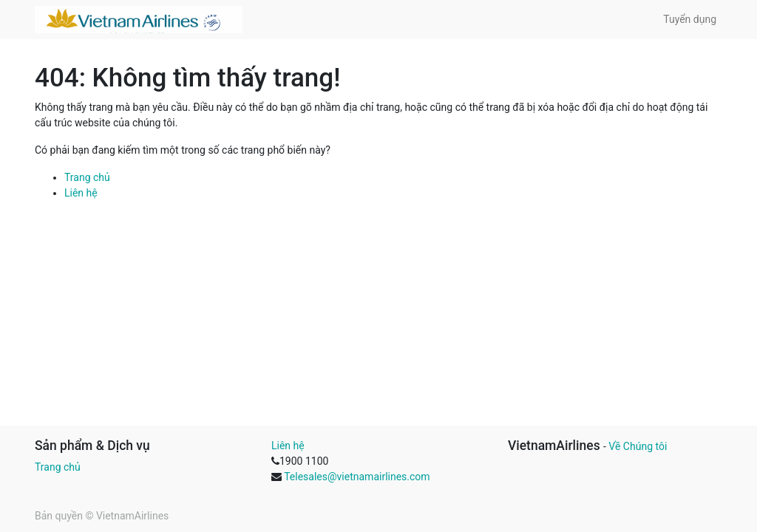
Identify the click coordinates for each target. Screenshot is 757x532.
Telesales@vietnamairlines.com (357, 477)
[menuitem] (690, 20)
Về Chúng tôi (638, 446)
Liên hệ (81, 193)
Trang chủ (87, 177)
